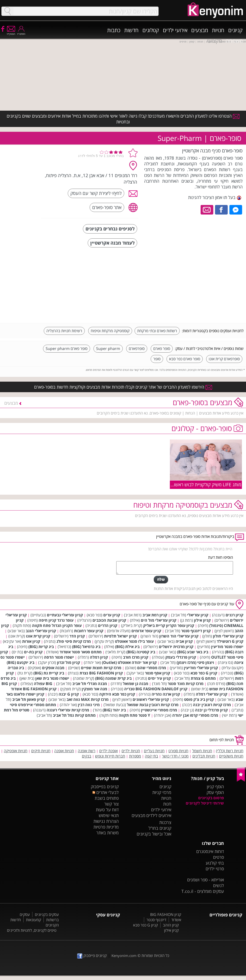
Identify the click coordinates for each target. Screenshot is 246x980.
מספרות (135, 756)
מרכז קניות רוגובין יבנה (212, 705)
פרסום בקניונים (211, 798)
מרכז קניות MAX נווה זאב (88, 699)
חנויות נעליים (154, 751)
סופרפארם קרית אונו (224, 359)
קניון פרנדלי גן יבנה (211, 710)
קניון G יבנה (69, 694)
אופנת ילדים (108, 751)
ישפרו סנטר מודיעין (227, 647)
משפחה (234, 41)
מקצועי (215, 41)
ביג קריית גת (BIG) (49, 673)
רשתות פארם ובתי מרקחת (157, 331)
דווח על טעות (107, 810)
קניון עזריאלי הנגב (41, 631)
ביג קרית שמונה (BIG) (113, 678)
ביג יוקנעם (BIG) (21, 662)
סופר (157, 359)
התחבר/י (21, 32)
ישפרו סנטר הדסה (59, 657)
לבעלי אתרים (106, 792)
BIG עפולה (43, 684)
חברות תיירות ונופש (110, 756)
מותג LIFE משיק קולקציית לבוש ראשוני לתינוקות (198, 484)
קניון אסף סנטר (157, 673)
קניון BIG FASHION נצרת (101, 673)
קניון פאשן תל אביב (28, 699)
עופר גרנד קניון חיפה (56, 620)
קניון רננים (234, 615)
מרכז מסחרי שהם (152, 668)
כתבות (114, 30)
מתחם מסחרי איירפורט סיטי (33, 705)
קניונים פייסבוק (92, 956)
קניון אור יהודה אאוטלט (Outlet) (129, 662)
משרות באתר (108, 833)
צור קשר (111, 804)
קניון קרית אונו (38, 636)
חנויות (218, 30)
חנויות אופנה (64, 751)
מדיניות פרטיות (106, 827)
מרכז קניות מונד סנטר (186, 684)
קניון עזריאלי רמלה (212, 694)
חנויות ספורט (178, 751)
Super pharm (108, 349)
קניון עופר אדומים (146, 631)
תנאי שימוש (109, 815)
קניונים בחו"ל (160, 828)
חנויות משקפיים (231, 756)
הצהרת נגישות (106, 821)
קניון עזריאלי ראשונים (151, 699)
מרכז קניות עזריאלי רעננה (68, 710)
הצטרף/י (11, 32)
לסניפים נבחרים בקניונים (110, 229)
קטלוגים (151, 30)
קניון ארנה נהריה (166, 694)
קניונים (235, 30)
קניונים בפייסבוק (105, 787)
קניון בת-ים (33, 652)
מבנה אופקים (53, 668)
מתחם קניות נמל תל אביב (74, 715)
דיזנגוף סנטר (156, 920)
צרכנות (165, 822)
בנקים (87, 756)
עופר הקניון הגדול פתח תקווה (57, 625)
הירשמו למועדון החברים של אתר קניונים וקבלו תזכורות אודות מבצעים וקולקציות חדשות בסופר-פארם (123, 387)
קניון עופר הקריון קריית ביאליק (169, 625)
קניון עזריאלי (198, 615)
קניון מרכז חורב (136, 657)
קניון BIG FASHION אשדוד (34, 689)
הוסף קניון (215, 787)
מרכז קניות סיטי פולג (74, 641)
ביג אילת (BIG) (127, 647)
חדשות (131, 30)
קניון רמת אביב (155, 615)
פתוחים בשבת (107, 798)
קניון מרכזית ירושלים (176, 647)
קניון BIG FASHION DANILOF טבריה (156, 689)
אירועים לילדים (159, 815)
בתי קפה (151, 756)
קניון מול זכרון (68, 662)
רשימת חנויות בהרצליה (64, 331)
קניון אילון (202, 620)
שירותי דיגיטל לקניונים (205, 803)
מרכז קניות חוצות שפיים (101, 668)
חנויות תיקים (41, 751)
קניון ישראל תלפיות (120, 636)
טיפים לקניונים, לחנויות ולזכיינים (32, 930)
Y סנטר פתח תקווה (134, 715)
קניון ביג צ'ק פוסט (199, 699)
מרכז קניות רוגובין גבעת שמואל (153, 705)
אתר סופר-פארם (107, 207)
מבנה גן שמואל (135, 684)
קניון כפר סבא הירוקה (117, 694)
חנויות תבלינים (204, 756)
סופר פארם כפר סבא (185, 359)
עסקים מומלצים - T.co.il (203, 891)
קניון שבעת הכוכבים (109, 620)
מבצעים (200, 30)
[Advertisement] (208, 286)
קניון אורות (31, 641)
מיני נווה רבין (89, 705)
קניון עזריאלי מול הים (159, 620)
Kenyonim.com (124, 956)
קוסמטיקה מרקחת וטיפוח (110, 331)
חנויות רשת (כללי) (230, 751)
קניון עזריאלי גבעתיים (65, 615)
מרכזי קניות (162, 792)
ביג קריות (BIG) (41, 647)
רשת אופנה (87, 751)
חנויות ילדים (131, 751)
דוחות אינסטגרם (210, 851)
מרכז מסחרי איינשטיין (159, 710)
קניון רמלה (99, 657)
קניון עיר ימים (159, 678)
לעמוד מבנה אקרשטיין (112, 243)
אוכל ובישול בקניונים (154, 834)
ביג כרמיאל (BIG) (86, 647)
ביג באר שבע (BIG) (193, 652)
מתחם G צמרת (203, 678)
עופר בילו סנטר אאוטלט (134, 641)
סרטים (218, 857)
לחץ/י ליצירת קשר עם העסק (96, 193)
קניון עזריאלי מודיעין (201, 668)
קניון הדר (77, 636)
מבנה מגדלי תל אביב (90, 684)
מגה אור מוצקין (94, 689)
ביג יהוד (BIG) (114, 710)
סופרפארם (137, 349)
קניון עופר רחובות (89, 631)
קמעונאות (34, 920)
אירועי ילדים (175, 30)
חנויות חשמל (202, 751)
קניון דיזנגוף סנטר (196, 631)
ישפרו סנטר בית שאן (52, 678)
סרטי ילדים (215, 869)
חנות (167, 804)
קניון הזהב (171, 925)
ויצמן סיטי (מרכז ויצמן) (195, 662)
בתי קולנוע (215, 863)
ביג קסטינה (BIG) (141, 652)
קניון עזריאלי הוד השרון (179, 636)
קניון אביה (184, 641)
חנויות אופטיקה (16, 751)
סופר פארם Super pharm (67, 349)
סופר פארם (162, 349)
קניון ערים (112, 615)
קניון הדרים (108, 625)
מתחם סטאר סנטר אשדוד (81, 652)
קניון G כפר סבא (204, 673)
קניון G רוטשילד (230, 641)
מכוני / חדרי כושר (175, 756)
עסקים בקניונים (47, 914)
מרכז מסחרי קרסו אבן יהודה (195, 715)
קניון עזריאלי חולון (228, 636)
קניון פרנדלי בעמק (181, 657)
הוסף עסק (215, 792)
